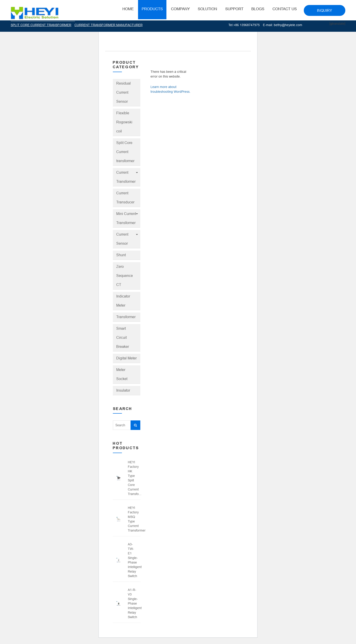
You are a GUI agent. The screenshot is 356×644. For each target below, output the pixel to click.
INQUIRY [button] (325, 11)
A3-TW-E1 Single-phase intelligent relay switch (132, 560)
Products (152, 9)
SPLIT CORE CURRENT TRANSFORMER (41, 25)
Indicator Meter (123, 301)
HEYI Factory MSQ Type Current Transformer (132, 519)
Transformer (126, 317)
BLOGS (258, 9)
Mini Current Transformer (126, 218)
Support (234, 9)
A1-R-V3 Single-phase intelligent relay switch (132, 603)
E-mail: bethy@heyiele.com (283, 25)
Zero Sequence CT (125, 276)
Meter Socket (122, 374)
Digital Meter (126, 358)
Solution (207, 9)
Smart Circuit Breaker (123, 338)
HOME (128, 9)
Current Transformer (126, 177)
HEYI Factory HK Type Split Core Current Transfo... (132, 478)
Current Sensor (122, 239)
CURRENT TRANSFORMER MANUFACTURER (109, 25)
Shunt (121, 255)
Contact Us (285, 9)
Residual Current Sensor (124, 92)
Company (180, 9)
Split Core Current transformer (125, 152)
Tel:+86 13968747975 (244, 25)
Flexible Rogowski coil (124, 122)
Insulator (123, 390)
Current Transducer (125, 198)
